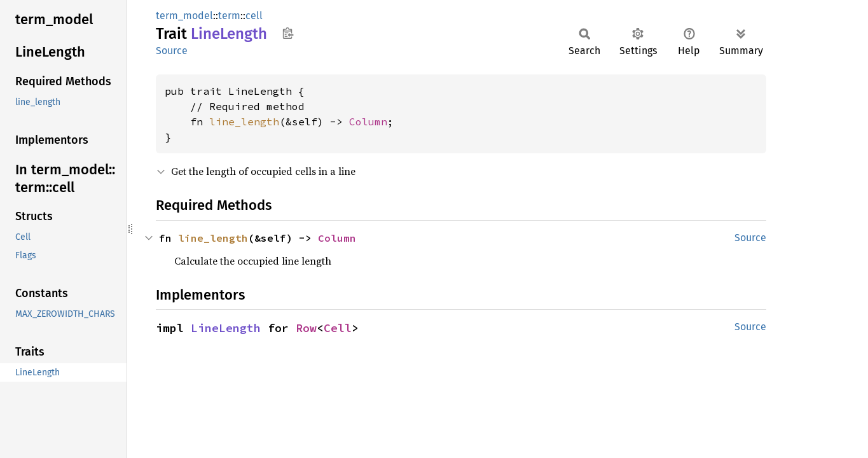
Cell (338, 328)
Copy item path (288, 33)
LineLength (226, 328)
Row (306, 328)
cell (254, 16)
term (229, 16)
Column (368, 121)
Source (172, 51)
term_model (184, 16)
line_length (244, 121)
